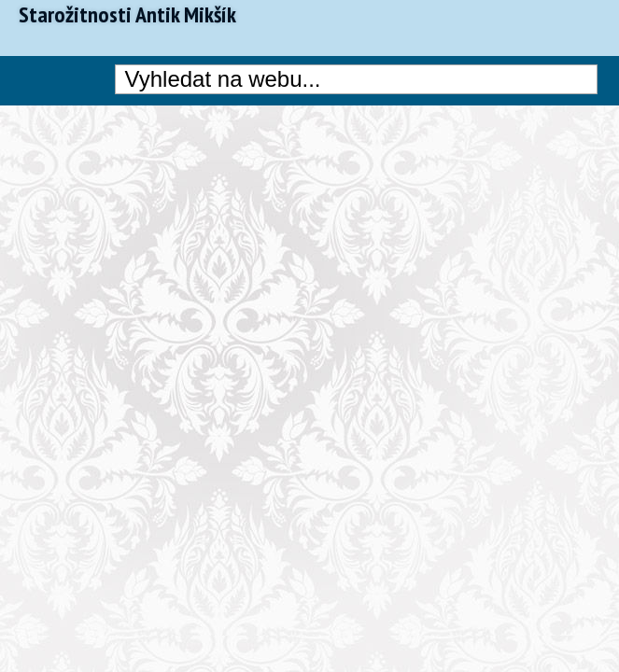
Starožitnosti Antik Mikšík (127, 15)
